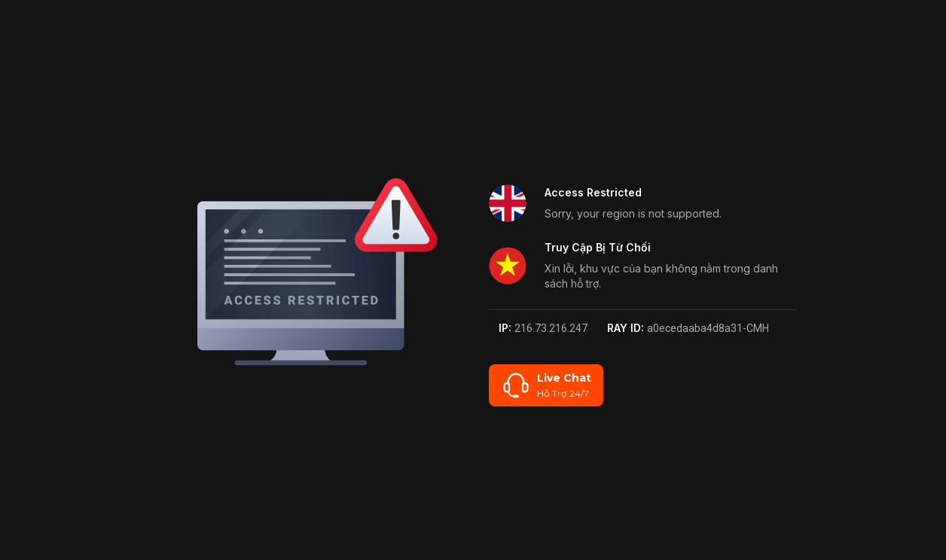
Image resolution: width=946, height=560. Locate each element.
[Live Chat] (546, 385)
